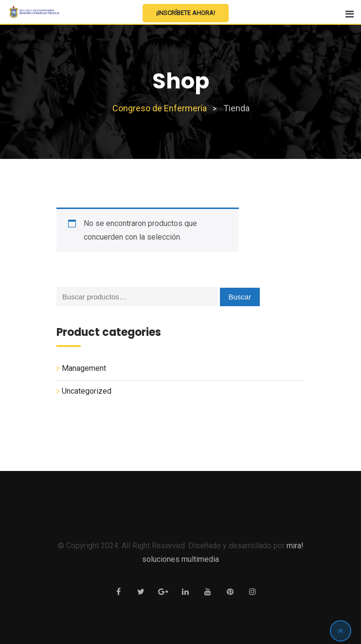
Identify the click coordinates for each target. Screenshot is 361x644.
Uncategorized (87, 391)
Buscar (240, 297)
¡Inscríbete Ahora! (186, 13)
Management (84, 368)
